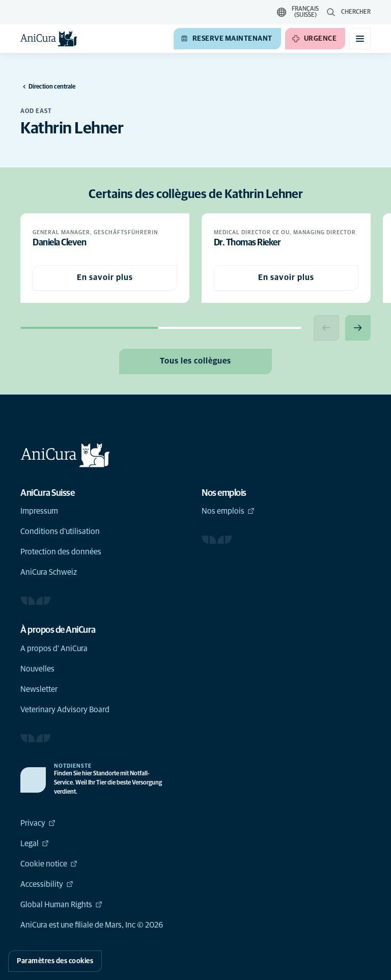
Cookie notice (49, 864)
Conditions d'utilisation (60, 531)
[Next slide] (358, 328)
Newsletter (39, 689)
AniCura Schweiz (49, 572)
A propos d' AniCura (54, 649)
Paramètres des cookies (55, 961)
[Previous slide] (326, 328)
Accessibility (47, 884)
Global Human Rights (61, 905)
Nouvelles (37, 669)
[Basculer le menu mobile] (360, 39)
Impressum (39, 511)
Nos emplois (228, 511)
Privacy (38, 823)
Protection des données (61, 552)
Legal (35, 844)
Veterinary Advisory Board (65, 710)
